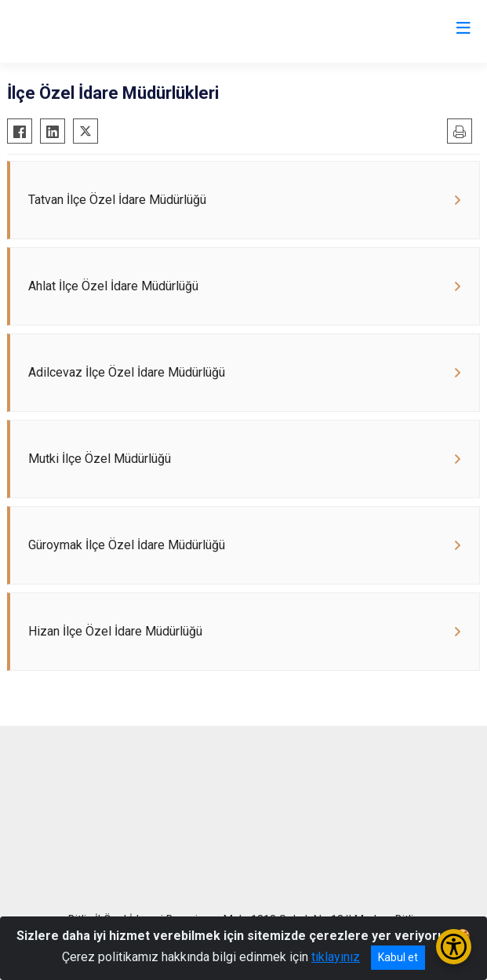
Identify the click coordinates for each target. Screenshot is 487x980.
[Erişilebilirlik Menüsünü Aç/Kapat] (454, 947)
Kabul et (398, 957)
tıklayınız (336, 957)
